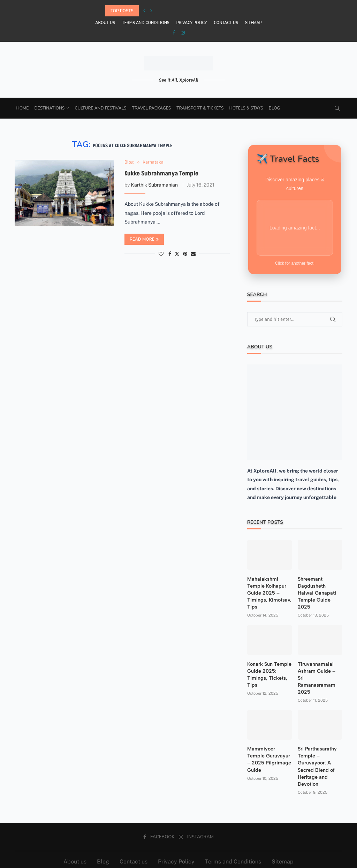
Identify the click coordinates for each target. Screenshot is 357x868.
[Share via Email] (193, 254)
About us (105, 23)
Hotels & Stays (247, 108)
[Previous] (144, 11)
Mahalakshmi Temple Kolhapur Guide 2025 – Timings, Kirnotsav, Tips (269, 586)
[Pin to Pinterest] (185, 254)
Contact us (226, 23)
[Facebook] (174, 33)
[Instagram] (183, 33)
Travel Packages (153, 108)
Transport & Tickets (201, 108)
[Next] (151, 11)
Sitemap (253, 23)
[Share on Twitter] (177, 254)
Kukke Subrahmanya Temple (161, 174)
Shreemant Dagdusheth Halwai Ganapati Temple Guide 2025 (319, 583)
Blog (275, 108)
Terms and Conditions (146, 23)
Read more (144, 240)
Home (24, 108)
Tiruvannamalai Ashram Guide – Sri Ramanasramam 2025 (320, 667)
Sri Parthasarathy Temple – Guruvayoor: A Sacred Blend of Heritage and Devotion (317, 751)
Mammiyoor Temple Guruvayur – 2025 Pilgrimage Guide (269, 741)
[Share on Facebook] (170, 254)
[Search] (336, 108)
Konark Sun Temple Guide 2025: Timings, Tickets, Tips (269, 667)
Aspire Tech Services (241, 857)
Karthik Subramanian (154, 185)
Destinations (51, 108)
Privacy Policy (192, 23)
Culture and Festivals (102, 108)
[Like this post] (161, 254)
